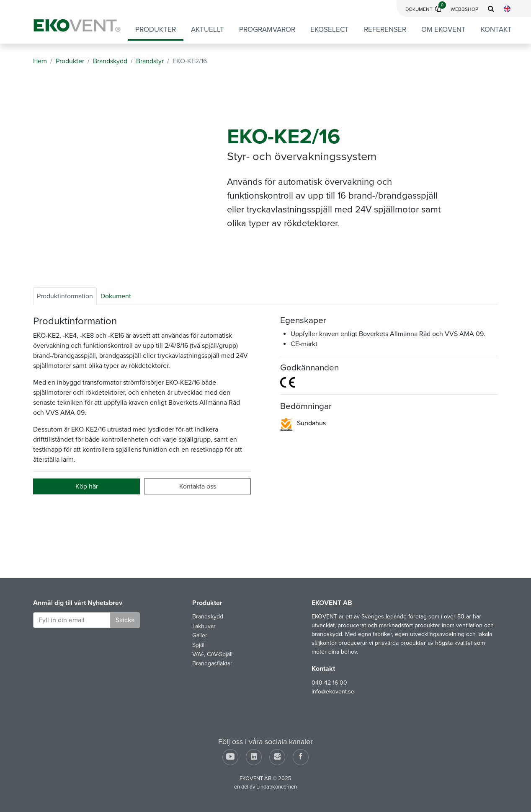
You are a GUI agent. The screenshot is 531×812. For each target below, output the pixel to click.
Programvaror (267, 30)
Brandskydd (208, 617)
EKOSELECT (330, 30)
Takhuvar (204, 626)
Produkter (156, 30)
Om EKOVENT (443, 30)
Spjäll (199, 645)
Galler (200, 635)
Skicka (125, 620)
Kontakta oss (198, 486)
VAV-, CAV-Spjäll (212, 654)
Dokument (426, 9)
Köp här (87, 486)
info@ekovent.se (333, 692)
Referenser (385, 30)
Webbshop (464, 9)
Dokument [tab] (116, 296)
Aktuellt (208, 30)
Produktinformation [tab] (65, 296)
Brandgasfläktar (212, 663)
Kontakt (496, 30)
